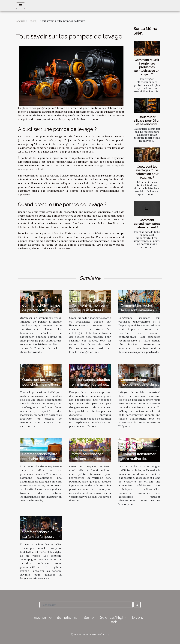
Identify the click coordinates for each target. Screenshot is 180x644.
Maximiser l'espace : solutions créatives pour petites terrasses (90, 459)
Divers (32, 21)
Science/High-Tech (113, 620)
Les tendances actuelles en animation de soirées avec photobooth (91, 384)
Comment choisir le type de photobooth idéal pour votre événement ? (41, 310)
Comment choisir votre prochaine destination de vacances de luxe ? (40, 459)
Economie (43, 617)
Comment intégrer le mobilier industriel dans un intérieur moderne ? (139, 384)
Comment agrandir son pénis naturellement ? (147, 223)
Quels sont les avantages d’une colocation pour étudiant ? (147, 172)
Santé (89, 617)
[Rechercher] (86, 605)
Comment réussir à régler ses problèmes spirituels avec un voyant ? (147, 67)
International (66, 617)
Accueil (20, 21)
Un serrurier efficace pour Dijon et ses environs (147, 121)
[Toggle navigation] (21, 6)
